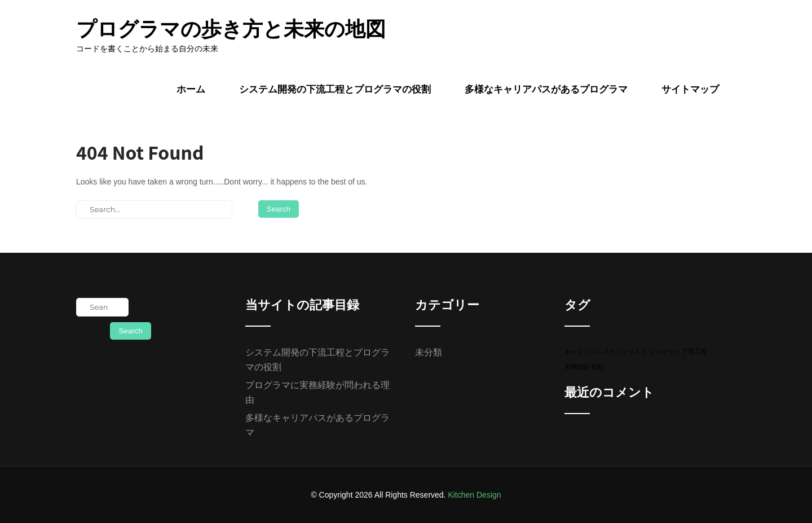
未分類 (429, 352)
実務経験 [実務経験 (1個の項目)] (577, 367)
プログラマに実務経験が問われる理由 (317, 392)
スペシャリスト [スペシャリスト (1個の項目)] (625, 351)
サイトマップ (690, 89)
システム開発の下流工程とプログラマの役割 (335, 89)
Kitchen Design (474, 495)
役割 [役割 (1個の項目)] (597, 367)
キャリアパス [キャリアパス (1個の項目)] (583, 351)
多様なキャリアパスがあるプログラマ (546, 89)
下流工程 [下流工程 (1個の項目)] (694, 351)
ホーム (191, 89)
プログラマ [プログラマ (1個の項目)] (665, 351)
